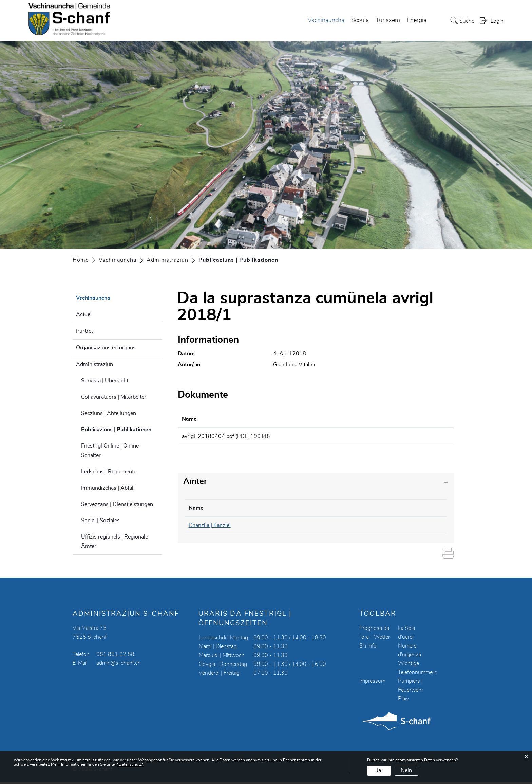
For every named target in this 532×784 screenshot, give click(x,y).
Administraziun (94, 364)
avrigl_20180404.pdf (208, 436)
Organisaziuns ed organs (106, 348)
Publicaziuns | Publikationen (121, 429)
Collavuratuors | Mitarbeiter (114, 397)
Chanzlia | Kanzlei (210, 527)
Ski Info (368, 648)
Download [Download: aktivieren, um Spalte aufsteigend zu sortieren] (395, 419)
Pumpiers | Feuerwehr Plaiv (411, 692)
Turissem (388, 21)
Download (416, 437)
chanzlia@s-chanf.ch (377, 527)
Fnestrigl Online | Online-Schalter (111, 451)
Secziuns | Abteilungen (109, 413)
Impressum (372, 683)
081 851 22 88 (115, 656)
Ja (379, 770)
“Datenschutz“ (130, 764)
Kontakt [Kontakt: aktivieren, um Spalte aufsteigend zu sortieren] (362, 510)
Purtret (84, 331)
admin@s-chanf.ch (119, 665)
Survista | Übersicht (105, 381)
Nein (406, 770)
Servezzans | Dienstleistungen (117, 504)
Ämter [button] (195, 484)
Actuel (84, 314)
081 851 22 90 (293, 527)
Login (497, 21)
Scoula (360, 21)
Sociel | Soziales (100, 521)
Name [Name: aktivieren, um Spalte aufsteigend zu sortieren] (189, 419)
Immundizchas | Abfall (108, 488)
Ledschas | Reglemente (109, 472)
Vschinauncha (326, 21)
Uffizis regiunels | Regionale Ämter (115, 542)
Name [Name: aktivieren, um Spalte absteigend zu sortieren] (196, 510)
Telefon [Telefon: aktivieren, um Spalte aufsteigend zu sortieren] (283, 510)
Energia (417, 21)
